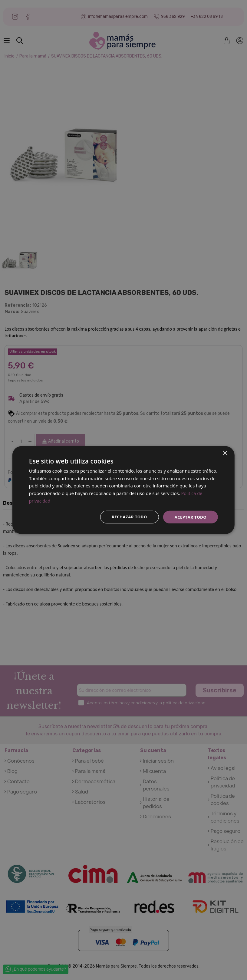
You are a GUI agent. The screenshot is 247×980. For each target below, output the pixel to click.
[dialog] (123, 490)
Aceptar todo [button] (190, 517)
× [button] (225, 453)
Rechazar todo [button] (127, 517)
